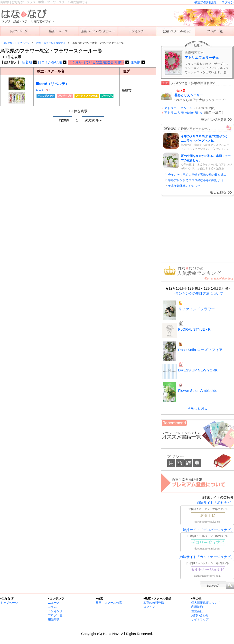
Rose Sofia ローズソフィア (201, 350)
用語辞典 (54, 619)
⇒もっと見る (197, 408)
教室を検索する (176, 31)
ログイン (228, 2)
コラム (52, 607)
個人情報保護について (206, 603)
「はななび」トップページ (15, 43)
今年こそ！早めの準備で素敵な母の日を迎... (197, 175)
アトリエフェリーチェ (202, 58)
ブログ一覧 (55, 615)
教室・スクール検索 (109, 603)
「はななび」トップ (20, 31)
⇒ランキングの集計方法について (197, 293)
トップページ (9, 603)
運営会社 (197, 611)
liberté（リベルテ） (52, 84)
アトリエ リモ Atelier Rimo (183, 113)
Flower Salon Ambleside (198, 391)
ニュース (59, 31)
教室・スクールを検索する (51, 43)
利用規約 (197, 607)
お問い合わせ (200, 615)
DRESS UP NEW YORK (198, 370)
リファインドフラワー (197, 309)
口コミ (40, 90)
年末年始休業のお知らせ (184, 186)
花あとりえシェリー (189, 95)
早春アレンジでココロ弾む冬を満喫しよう (196, 180)
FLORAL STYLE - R (195, 329)
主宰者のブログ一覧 (215, 31)
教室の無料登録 (205, 2)
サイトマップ (200, 619)
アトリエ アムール (178, 108)
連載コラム (98, 31)
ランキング (137, 31)
